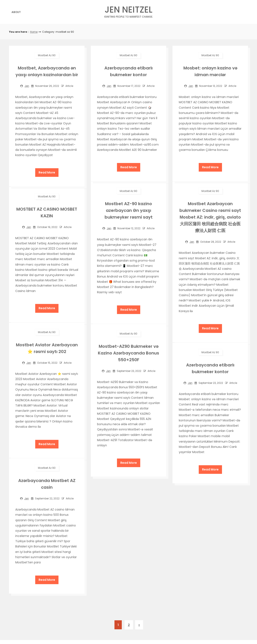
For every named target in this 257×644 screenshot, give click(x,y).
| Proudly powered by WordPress (170, 631)
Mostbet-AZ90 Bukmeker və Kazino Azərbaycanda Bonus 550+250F (128, 352)
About (16, 12)
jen (27, 86)
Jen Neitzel (128, 11)
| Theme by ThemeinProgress (125, 631)
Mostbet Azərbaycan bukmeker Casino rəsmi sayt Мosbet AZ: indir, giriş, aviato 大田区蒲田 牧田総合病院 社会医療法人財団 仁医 (210, 217)
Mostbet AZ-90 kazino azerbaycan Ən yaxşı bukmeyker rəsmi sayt (129, 210)
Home (34, 32)
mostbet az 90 (47, 55)
